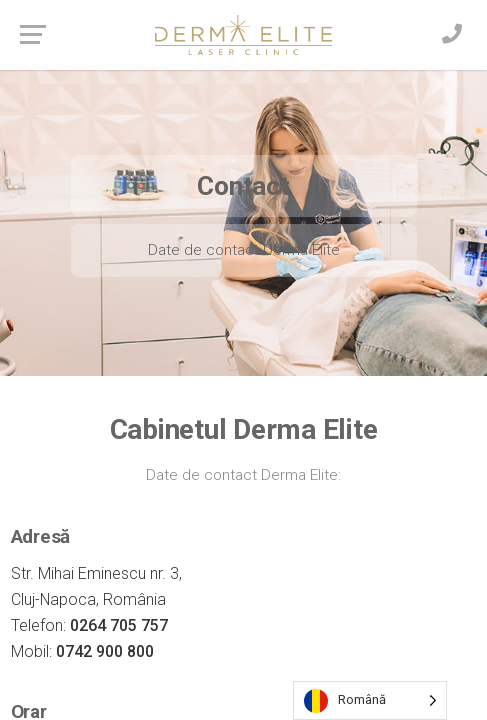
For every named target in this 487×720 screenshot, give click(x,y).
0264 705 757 (119, 625)
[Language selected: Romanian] (370, 700)
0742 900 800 (105, 651)
